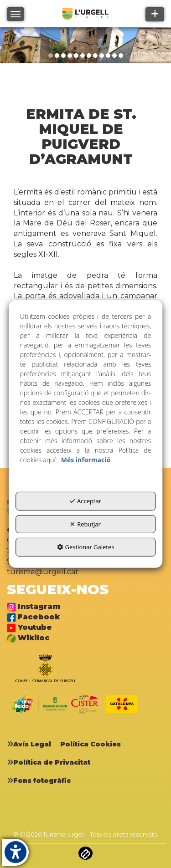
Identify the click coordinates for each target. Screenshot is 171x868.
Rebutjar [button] (85, 524)
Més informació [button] (86, 460)
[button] (32, 744)
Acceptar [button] (85, 501)
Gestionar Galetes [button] (86, 547)
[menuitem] (32, 744)
